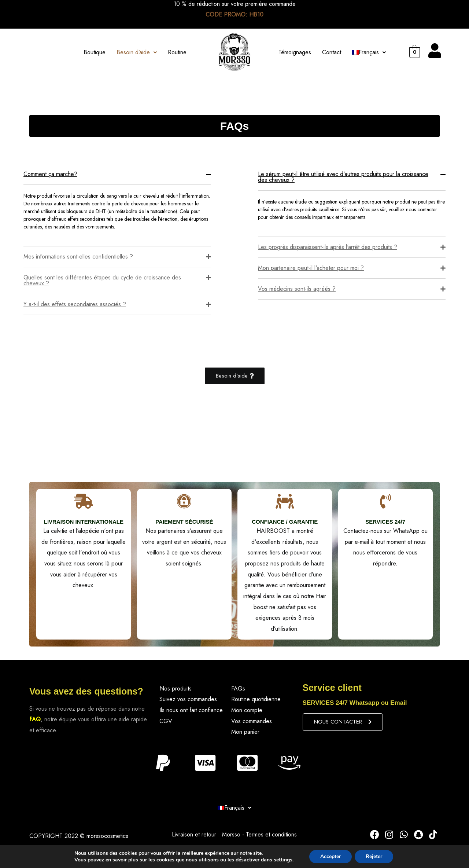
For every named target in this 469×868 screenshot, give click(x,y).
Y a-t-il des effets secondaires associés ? (75, 304)
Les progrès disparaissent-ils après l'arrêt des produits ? (328, 247)
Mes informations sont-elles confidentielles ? (78, 257)
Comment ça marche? (50, 174)
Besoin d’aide (137, 52)
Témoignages (295, 52)
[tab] (117, 174)
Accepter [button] (330, 856)
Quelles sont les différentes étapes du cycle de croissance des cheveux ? (102, 280)
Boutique (95, 52)
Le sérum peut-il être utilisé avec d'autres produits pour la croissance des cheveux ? (343, 177)
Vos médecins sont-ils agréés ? (297, 289)
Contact (332, 52)
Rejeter (374, 856)
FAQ (35, 719)
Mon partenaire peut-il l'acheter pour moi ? (311, 268)
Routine (177, 52)
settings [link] (283, 860)
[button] (235, 376)
